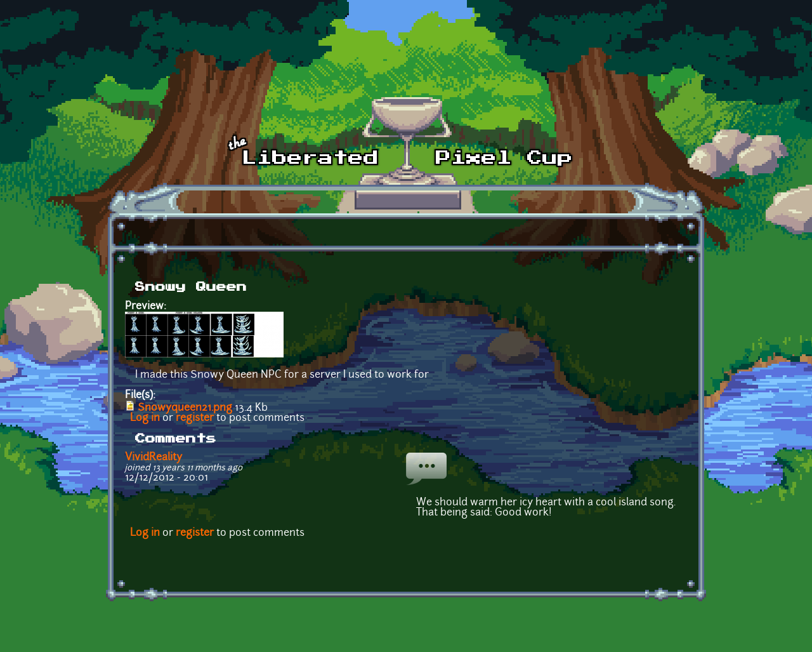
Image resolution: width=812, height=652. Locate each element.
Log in (145, 418)
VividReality (154, 458)
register (195, 418)
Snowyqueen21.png (185, 408)
